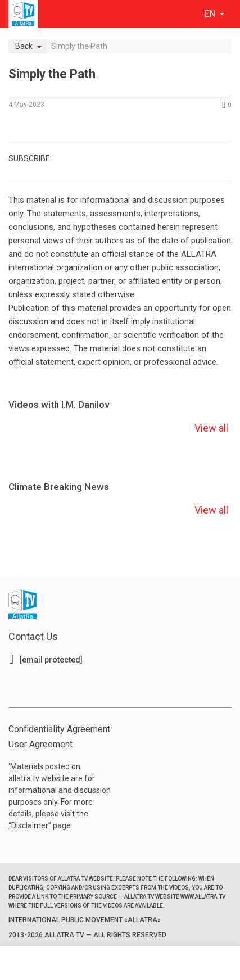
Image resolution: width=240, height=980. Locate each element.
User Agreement (40, 744)
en (211, 14)
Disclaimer (30, 825)
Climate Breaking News (59, 487)
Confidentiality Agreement (59, 729)
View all (211, 428)
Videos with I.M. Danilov (59, 405)
